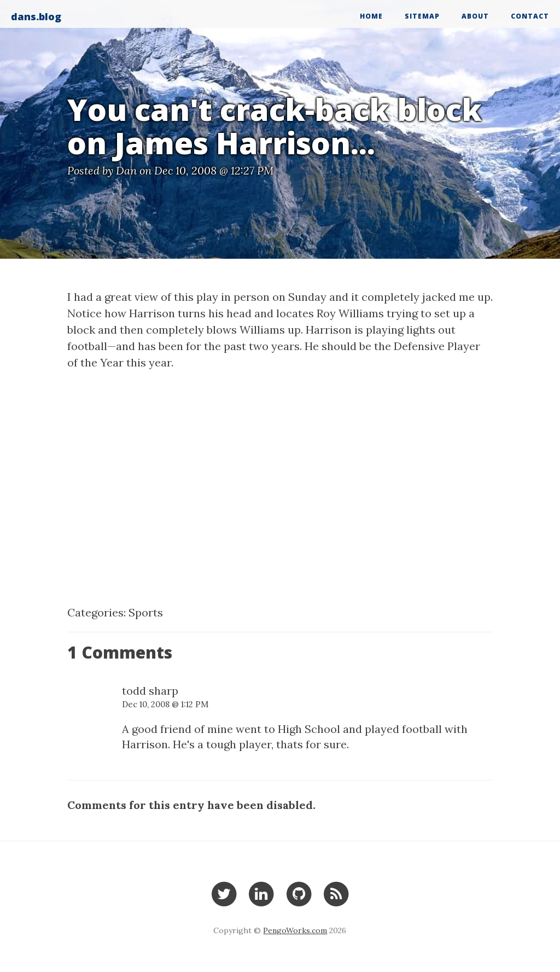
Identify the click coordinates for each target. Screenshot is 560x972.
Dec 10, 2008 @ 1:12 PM (165, 704)
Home (371, 16)
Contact (530, 16)
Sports (146, 612)
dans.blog (36, 16)
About (475, 16)
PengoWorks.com (295, 930)
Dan (126, 170)
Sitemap (422, 16)
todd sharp (150, 691)
